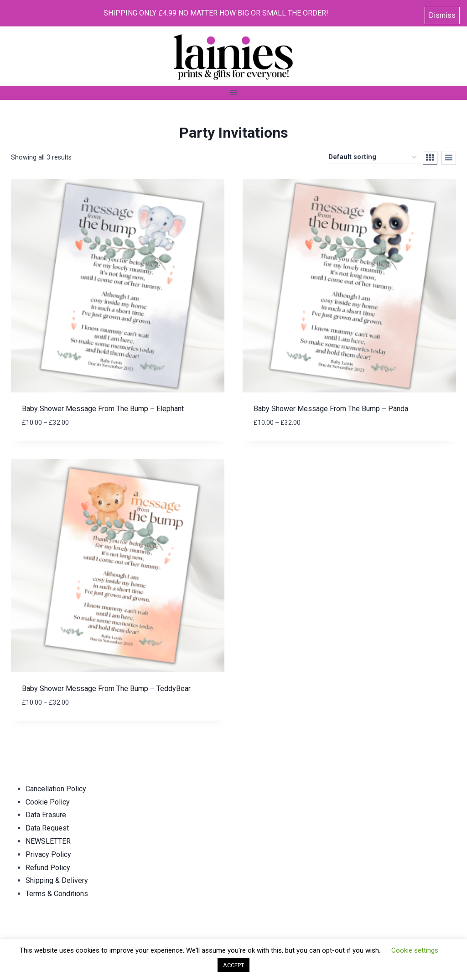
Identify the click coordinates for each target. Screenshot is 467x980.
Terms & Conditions (57, 894)
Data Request (47, 828)
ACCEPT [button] (233, 965)
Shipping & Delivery (57, 880)
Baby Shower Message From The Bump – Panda (331, 409)
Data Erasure (46, 815)
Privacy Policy (48, 854)
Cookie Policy (48, 802)
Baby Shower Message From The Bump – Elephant (103, 409)
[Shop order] (372, 157)
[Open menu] (234, 93)
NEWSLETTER (48, 841)
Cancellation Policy (56, 789)
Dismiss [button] (442, 13)
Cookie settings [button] (415, 950)
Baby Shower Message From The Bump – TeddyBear (106, 689)
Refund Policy (48, 868)
